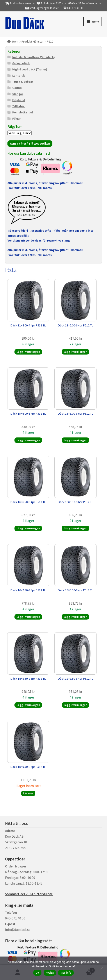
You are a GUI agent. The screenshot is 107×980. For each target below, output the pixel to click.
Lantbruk (19, 75)
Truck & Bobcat (23, 82)
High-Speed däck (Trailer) (30, 69)
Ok (37, 973)
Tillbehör (19, 106)
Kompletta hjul (23, 112)
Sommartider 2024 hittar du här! (29, 894)
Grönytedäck (21, 63)
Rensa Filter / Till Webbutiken (30, 143)
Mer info (66, 973)
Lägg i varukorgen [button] (28, 352)
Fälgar (17, 118)
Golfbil (17, 88)
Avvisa (50, 973)
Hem (15, 41)
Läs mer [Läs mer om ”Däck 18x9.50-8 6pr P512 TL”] (28, 793)
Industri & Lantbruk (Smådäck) (34, 57)
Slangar (18, 94)
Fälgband (19, 100)
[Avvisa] (102, 968)
